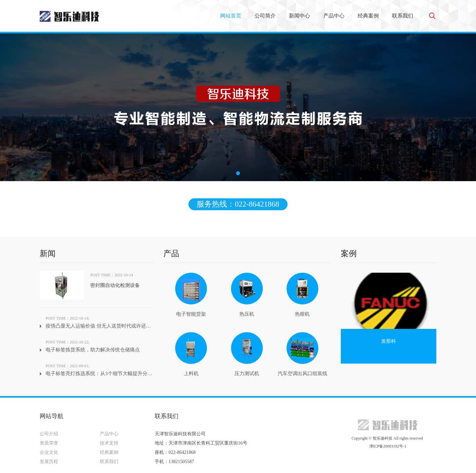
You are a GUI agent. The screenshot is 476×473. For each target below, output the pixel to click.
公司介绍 (49, 434)
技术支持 (109, 443)
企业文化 (49, 452)
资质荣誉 (49, 443)
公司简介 (265, 16)
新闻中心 (299, 16)
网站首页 (231, 16)
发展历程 (49, 462)
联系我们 (403, 16)
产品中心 (334, 16)
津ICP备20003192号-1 (387, 446)
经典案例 (368, 16)
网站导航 (52, 416)
